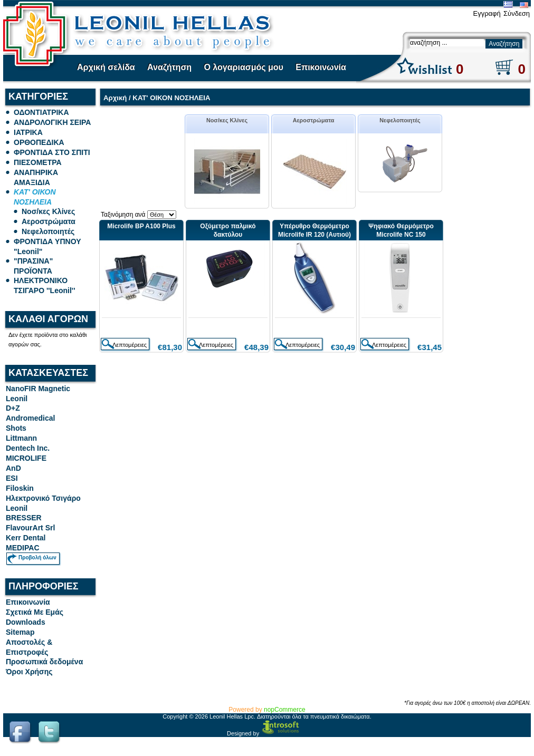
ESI (12, 478)
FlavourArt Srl (30, 528)
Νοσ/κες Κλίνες (48, 211)
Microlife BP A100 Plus (141, 226)
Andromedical (30, 418)
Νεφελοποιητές (48, 231)
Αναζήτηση (169, 67)
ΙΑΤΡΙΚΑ (28, 132)
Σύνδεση (517, 13)
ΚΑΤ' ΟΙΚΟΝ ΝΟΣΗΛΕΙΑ (171, 98)
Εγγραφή (487, 13)
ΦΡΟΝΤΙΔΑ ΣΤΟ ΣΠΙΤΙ (52, 152)
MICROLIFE (26, 458)
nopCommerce (285, 710)
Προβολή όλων (37, 558)
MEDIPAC (23, 548)
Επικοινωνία (321, 67)
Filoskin (20, 488)
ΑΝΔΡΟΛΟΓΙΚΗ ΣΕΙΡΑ (52, 122)
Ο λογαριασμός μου (243, 67)
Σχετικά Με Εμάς (35, 612)
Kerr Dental (26, 538)
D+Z (13, 408)
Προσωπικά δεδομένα (44, 662)
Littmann (21, 438)
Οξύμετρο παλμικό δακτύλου (228, 230)
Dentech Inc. (28, 448)
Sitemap (20, 632)
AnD (13, 468)
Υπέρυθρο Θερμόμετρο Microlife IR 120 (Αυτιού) (314, 230)
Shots (16, 428)
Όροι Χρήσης (29, 672)
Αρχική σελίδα (106, 67)
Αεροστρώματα (49, 221)
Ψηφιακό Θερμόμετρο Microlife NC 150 (401, 230)
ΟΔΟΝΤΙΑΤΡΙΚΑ (41, 112)
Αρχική (115, 98)
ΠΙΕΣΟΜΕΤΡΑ (38, 162)
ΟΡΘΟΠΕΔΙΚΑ (39, 142)
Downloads (26, 622)
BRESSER (24, 518)
